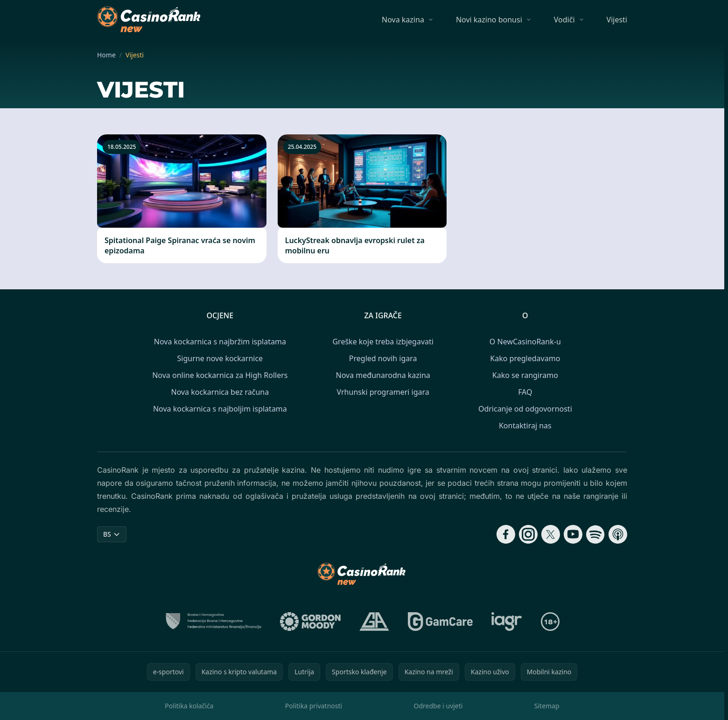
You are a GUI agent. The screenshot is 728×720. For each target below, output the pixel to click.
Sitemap (547, 706)
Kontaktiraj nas (525, 426)
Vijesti (617, 20)
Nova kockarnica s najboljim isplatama (220, 409)
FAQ (525, 392)
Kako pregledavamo (525, 358)
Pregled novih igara (383, 358)
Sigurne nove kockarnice (220, 358)
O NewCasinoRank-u (525, 342)
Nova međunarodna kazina (383, 375)
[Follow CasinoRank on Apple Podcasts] (618, 534)
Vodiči (564, 20)
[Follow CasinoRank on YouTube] (573, 534)
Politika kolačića (189, 706)
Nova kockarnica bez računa (220, 392)
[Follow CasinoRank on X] (551, 534)
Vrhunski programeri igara (383, 392)
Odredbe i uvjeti (438, 706)
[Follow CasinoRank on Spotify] (595, 534)
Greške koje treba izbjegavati (383, 342)
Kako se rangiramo (525, 375)
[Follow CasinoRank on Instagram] (528, 534)
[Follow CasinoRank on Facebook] (506, 534)
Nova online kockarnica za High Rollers (220, 375)
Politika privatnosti (314, 706)
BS (112, 534)
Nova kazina (403, 20)
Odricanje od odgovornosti (525, 409)
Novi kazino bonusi (489, 20)
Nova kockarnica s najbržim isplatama (220, 342)
